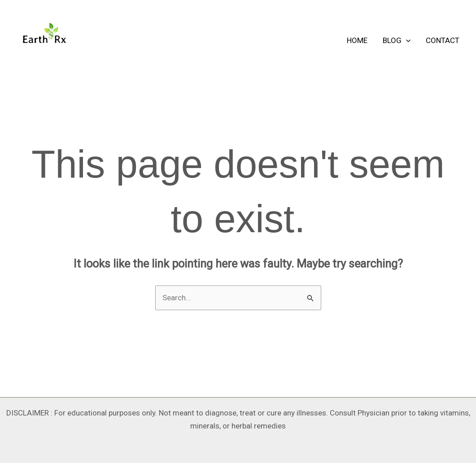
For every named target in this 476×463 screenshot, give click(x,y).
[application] (406, 40)
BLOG (397, 40)
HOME (357, 40)
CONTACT (443, 40)
